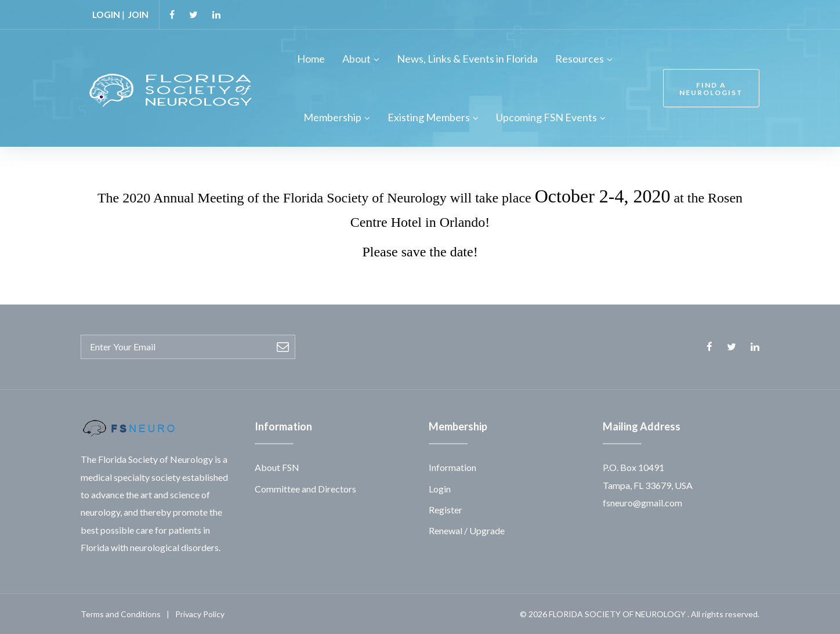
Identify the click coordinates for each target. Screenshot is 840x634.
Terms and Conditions (121, 613)
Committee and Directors (305, 488)
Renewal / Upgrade (467, 530)
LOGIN (107, 14)
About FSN (277, 467)
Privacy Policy (200, 613)
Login (440, 488)
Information (452, 467)
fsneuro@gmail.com (642, 503)
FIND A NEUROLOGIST (709, 88)
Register (446, 510)
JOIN (140, 14)
